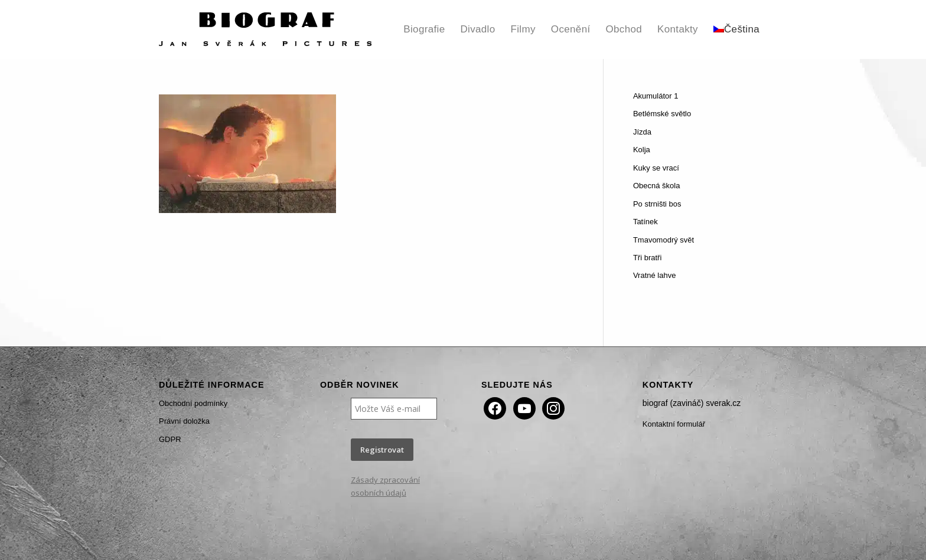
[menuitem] (424, 30)
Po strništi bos (657, 204)
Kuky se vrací (656, 168)
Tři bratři (647, 258)
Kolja (642, 150)
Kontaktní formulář (674, 424)
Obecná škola (657, 186)
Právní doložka (184, 421)
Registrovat (382, 450)
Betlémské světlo (662, 114)
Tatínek (645, 222)
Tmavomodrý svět (663, 240)
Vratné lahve (655, 275)
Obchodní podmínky (193, 403)
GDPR (170, 439)
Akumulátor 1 (656, 96)
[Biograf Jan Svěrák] (265, 30)
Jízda (642, 132)
